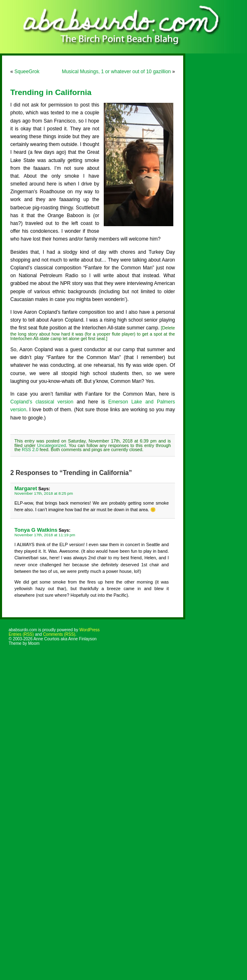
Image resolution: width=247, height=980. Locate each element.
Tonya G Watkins (36, 530)
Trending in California (51, 92)
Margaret (26, 488)
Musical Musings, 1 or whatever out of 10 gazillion (116, 72)
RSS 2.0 (30, 449)
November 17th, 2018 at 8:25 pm (44, 493)
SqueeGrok (27, 72)
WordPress (90, 630)
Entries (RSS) (21, 634)
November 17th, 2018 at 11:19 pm (45, 535)
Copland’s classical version (42, 402)
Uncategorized (51, 445)
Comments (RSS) (59, 634)
